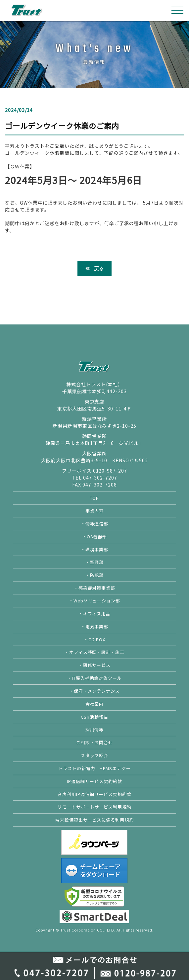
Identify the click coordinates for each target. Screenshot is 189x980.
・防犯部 (95, 575)
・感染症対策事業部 (95, 588)
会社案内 (95, 704)
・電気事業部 (95, 626)
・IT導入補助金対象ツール (95, 678)
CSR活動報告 (94, 717)
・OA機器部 (95, 536)
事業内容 (95, 511)
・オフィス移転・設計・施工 (95, 652)
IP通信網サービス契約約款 (94, 781)
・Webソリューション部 (95, 601)
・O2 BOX (94, 639)
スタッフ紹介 (95, 755)
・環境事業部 (95, 549)
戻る (95, 268)
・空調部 (95, 562)
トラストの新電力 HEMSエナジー (95, 768)
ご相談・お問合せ (95, 742)
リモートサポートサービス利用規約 (95, 807)
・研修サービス (95, 665)
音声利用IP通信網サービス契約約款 (94, 794)
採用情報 (95, 729)
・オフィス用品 (95, 614)
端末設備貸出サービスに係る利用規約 (95, 820)
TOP (95, 498)
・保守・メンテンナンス (95, 691)
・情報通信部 (95, 524)
